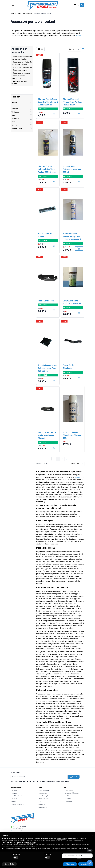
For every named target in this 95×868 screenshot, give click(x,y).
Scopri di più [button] (9, 864)
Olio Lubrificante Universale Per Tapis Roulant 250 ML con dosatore (47, 169)
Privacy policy (42, 805)
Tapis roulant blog (43, 790)
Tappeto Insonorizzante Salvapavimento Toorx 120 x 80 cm (48, 368)
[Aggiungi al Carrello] (54, 114)
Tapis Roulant (27, 14)
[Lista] (42, 49)
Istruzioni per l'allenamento (72, 793)
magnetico (78, 477)
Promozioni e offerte (44, 799)
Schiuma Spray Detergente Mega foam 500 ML (72, 169)
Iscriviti (74, 777)
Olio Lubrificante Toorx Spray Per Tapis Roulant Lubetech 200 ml (48, 102)
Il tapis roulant (68, 790)
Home (13, 14)
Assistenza (14, 799)
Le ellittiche (68, 796)
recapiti (78, 36)
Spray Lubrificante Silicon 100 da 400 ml (72, 302)
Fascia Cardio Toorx (46, 301)
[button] (92, 835)
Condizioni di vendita (17, 796)
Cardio (19, 14)
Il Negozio (14, 793)
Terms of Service (60, 781)
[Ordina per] (74, 49)
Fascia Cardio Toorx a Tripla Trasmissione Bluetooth (47, 435)
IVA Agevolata (42, 807)
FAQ (40, 802)
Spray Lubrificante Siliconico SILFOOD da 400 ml (72, 435)
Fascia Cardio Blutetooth (68, 367)
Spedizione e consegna (17, 805)
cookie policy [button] (31, 843)
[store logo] (43, 5)
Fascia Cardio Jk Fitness (45, 235)
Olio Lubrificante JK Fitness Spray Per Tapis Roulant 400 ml (73, 102)
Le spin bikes (68, 802)
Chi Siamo (14, 790)
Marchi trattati (42, 793)
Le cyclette (67, 799)
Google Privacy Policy (45, 781)
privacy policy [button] (61, 839)
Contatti (13, 802)
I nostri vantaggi (43, 796)
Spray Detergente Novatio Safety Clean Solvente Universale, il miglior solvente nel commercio (72, 237)
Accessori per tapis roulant (43, 14)
